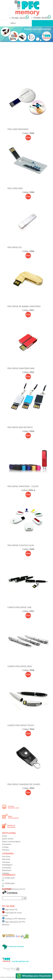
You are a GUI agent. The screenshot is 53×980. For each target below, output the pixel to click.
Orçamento (7, 844)
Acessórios (7, 868)
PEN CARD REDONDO (18, 129)
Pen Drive (6, 857)
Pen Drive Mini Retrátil (20, 427)
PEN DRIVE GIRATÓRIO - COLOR (23, 486)
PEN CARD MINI (15, 188)
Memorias (6, 859)
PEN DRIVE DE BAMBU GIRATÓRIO (24, 306)
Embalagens (7, 865)
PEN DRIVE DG (15, 247)
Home (5, 836)
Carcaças (6, 862)
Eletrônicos (7, 870)
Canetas (6, 873)
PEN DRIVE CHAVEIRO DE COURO (24, 784)
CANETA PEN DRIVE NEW (20, 666)
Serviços (6, 850)
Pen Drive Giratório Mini (21, 368)
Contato (5, 847)
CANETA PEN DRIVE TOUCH (21, 725)
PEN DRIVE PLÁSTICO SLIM (21, 545)
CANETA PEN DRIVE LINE (19, 607)
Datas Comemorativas (11, 842)
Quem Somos (8, 839)
